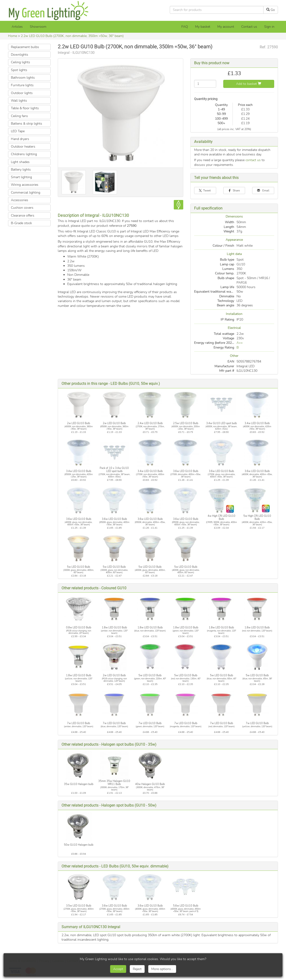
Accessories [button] (20, 200)
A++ (240, 343)
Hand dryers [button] (20, 139)
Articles (17, 27)
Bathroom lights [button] (23, 78)
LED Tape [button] (18, 131)
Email (263, 191)
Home (13, 36)
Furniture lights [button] (22, 85)
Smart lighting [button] (21, 177)
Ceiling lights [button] (20, 62)
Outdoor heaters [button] (23, 147)
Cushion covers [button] (22, 208)
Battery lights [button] (21, 170)
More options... (162, 969)
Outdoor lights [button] (22, 93)
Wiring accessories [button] (25, 185)
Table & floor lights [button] (25, 108)
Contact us (249, 27)
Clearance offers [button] (23, 216)
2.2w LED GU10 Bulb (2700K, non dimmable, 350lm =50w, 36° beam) (72, 36)
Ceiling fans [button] (19, 116)
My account (226, 27)
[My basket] (203, 27)
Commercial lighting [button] (26, 193)
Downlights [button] (20, 55)
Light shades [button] (20, 162)
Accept (118, 969)
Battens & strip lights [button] (27, 124)
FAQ (185, 27)
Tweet (205, 191)
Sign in (269, 27)
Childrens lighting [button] (24, 154)
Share (234, 191)
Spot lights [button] (19, 70)
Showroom (38, 27)
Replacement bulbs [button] (25, 47)
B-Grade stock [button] (21, 223)
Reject (137, 969)
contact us (253, 160)
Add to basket (249, 84)
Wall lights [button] (19, 101)
